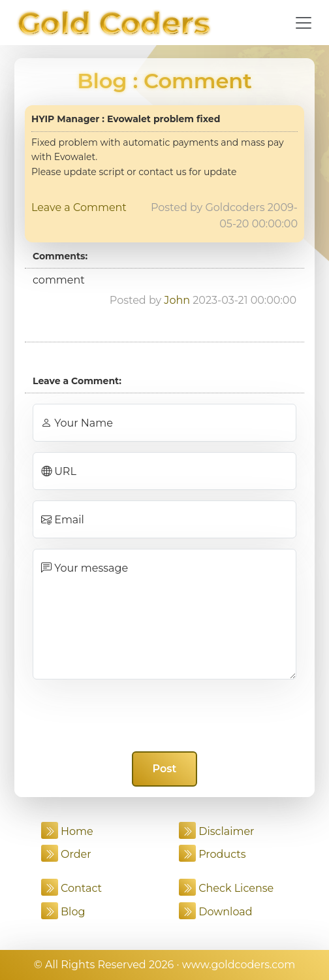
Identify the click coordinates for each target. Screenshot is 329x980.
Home (67, 831)
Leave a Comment (79, 207)
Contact (71, 888)
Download (216, 912)
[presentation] (164, 715)
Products (212, 854)
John (177, 300)
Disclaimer (217, 831)
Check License (226, 888)
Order (66, 854)
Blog (102, 81)
